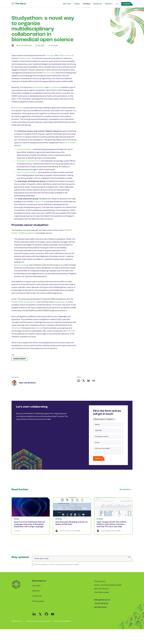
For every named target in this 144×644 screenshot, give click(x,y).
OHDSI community (66, 56)
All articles (126, 491)
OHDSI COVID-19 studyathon (24, 302)
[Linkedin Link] (35, 617)
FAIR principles (49, 73)
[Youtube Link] (53, 617)
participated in (38, 88)
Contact (126, 4)
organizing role (62, 302)
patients (69, 331)
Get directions (100, 609)
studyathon (18, 108)
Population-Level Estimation (28, 161)
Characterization (24, 150)
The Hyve (50, 56)
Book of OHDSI (69, 143)
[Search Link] (117, 4)
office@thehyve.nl (102, 602)
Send (99, 460)
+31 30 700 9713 (101, 605)
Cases (77, 4)
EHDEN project (25, 59)
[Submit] (129, 559)
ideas (38, 328)
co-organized (55, 88)
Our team (36, 587)
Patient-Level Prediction (27, 173)
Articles (86, 4)
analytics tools (39, 202)
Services (67, 4)
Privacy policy (38, 603)
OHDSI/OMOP (20, 359)
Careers (108, 4)
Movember (16, 328)
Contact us (37, 598)
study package (22, 265)
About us (97, 4)
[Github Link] (48, 617)
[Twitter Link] (41, 617)
